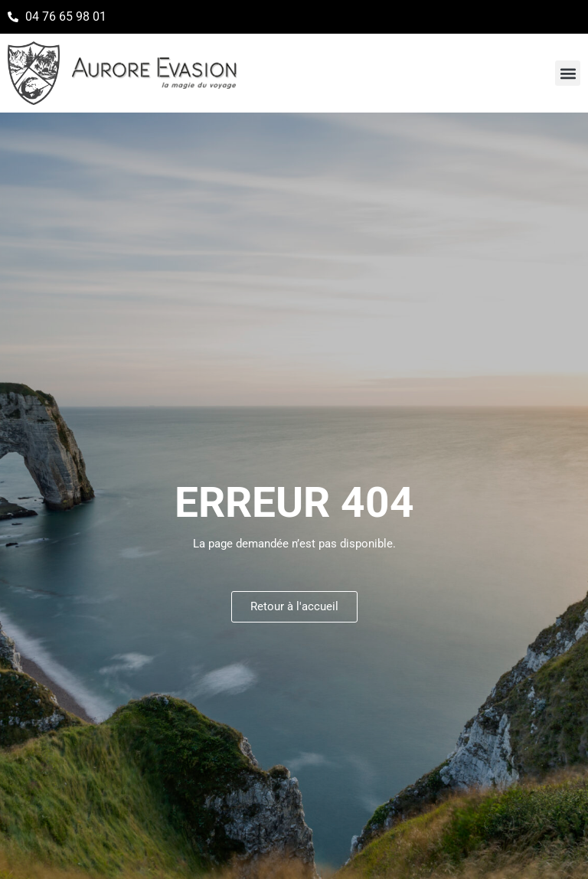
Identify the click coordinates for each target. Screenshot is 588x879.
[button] (568, 73)
